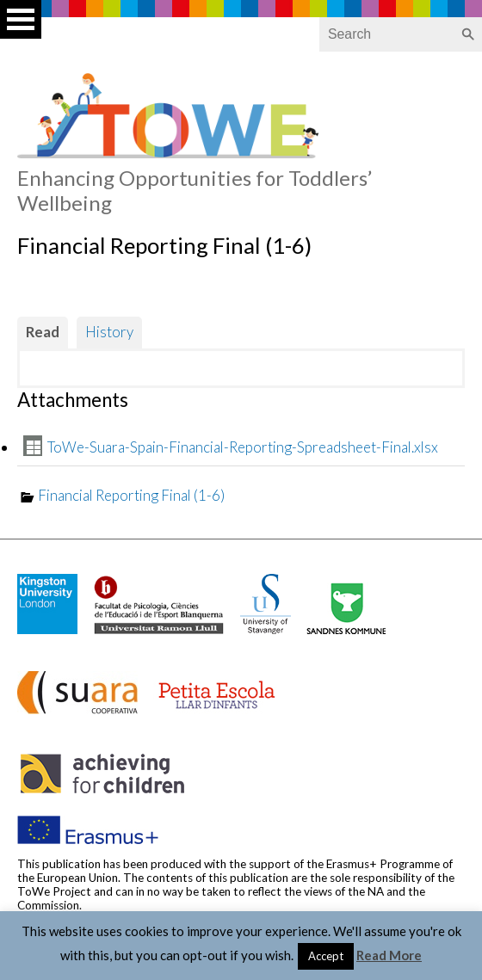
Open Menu (21, 19)
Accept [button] (326, 956)
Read (43, 332)
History (109, 332)
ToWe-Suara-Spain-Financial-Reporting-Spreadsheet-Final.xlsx (243, 447)
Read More (389, 955)
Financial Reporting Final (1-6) (131, 495)
